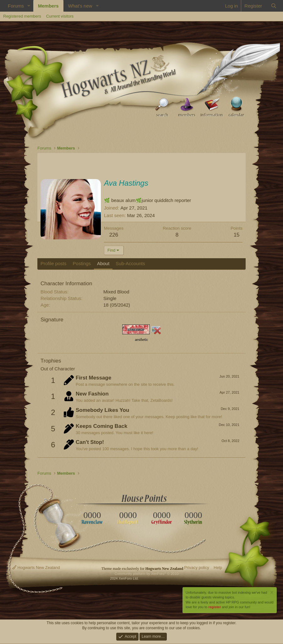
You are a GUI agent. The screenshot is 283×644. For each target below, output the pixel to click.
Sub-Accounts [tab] (130, 263)
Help (218, 568)
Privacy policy (196, 568)
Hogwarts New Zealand (36, 568)
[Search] (274, 6)
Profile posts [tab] (54, 263)
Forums (16, 6)
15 (237, 235)
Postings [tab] (82, 263)
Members (48, 6)
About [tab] (103, 263)
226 (114, 235)
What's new (80, 6)
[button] (29, 6)
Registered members (22, 16)
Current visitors (60, 16)
